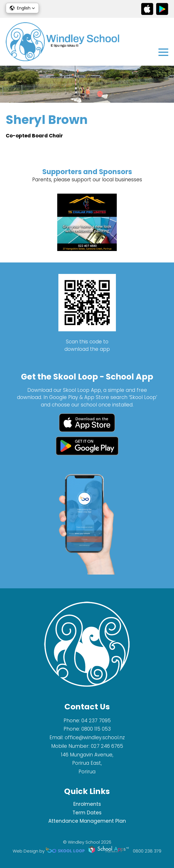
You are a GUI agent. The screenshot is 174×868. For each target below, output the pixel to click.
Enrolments (87, 804)
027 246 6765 (107, 746)
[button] (22, 8)
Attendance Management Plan (87, 821)
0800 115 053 (96, 729)
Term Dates (87, 813)
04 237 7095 (96, 721)
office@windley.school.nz (95, 737)
